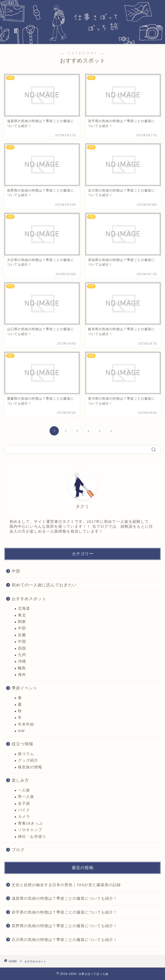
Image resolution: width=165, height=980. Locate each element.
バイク (24, 810)
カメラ (24, 817)
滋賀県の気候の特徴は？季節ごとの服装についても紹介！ (64, 898)
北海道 (24, 608)
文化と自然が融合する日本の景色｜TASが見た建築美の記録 (66, 885)
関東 (22, 622)
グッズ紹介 (28, 760)
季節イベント (25, 688)
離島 (22, 668)
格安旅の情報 (30, 767)
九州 (22, 655)
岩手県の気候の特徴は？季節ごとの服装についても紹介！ (64, 912)
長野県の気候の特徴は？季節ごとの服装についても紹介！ (64, 926)
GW (21, 731)
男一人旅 (26, 797)
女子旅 (24, 804)
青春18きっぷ (30, 823)
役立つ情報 (22, 744)
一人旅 (24, 790)
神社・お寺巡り (32, 837)
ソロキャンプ (30, 830)
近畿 (22, 635)
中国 (22, 642)
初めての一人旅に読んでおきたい (44, 585)
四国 (22, 648)
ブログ (18, 850)
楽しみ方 (20, 780)
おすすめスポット (29, 599)
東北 (22, 615)
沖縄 (22, 661)
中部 (16, 571)
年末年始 (26, 724)
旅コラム (26, 754)
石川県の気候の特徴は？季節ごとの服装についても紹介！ (64, 940)
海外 (22, 675)
